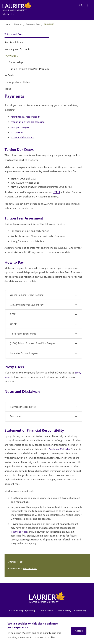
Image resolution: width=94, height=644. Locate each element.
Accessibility (80, 611)
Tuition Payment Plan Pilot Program (29, 69)
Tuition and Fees (33, 24)
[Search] (81, 5)
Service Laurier (30, 568)
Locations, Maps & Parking (21, 611)
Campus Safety (63, 611)
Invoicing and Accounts (17, 49)
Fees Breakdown (14, 42)
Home (7, 24)
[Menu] (88, 5)
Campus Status (45, 611)
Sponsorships (16, 62)
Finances (18, 24)
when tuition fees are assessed (28, 122)
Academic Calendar (59, 449)
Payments (11, 56)
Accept (79, 631)
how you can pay (20, 127)
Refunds (9, 75)
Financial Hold (19, 532)
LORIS (56, 192)
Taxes (8, 89)
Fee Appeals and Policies (18, 82)
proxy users (17, 132)
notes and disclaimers (23, 137)
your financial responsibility (25, 117)
